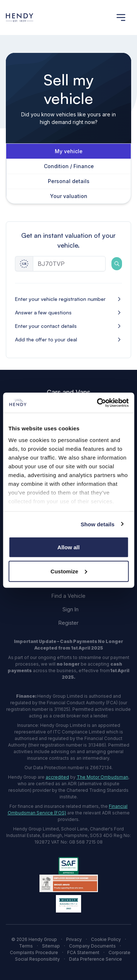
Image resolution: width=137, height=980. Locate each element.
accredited (57, 777)
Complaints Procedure (34, 952)
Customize (69, 571)
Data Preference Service (96, 959)
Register (68, 623)
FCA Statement (83, 952)
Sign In (71, 609)
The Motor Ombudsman (102, 777)
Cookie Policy (106, 939)
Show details (98, 524)
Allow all (68, 547)
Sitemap (51, 946)
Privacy (74, 939)
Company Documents (92, 946)
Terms (26, 946)
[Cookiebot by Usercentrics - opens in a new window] (98, 403)
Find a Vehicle (68, 596)
